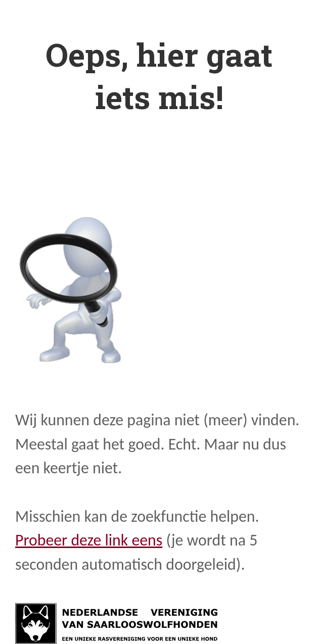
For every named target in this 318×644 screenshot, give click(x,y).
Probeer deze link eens (89, 540)
